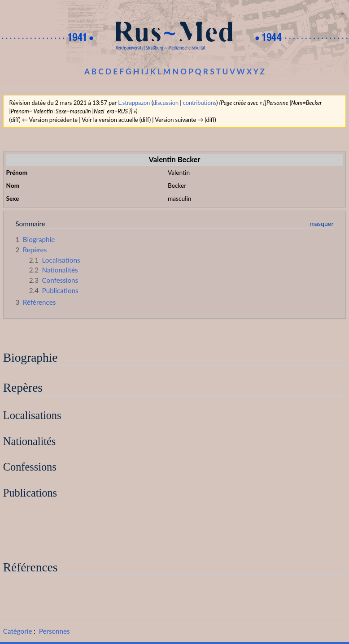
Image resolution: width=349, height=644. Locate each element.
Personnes (55, 631)
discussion (166, 103)
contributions (200, 103)
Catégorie (18, 631)
